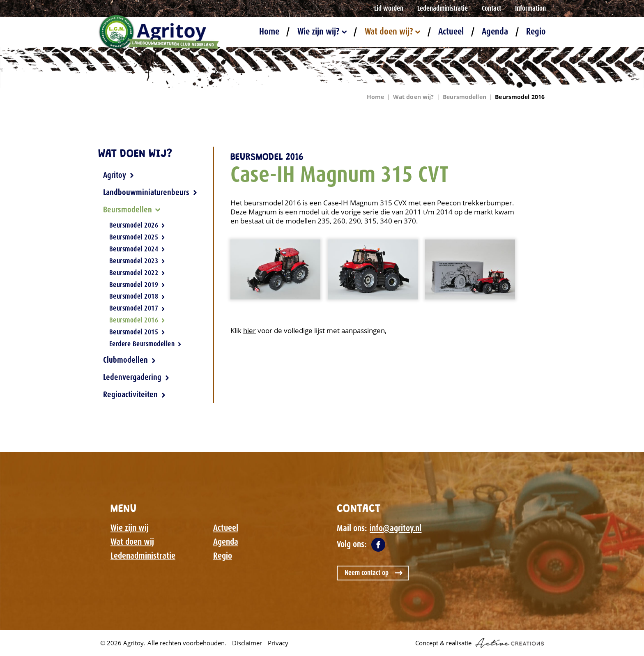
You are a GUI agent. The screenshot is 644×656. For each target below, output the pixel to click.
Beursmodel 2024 (137, 249)
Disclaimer (247, 643)
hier (250, 330)
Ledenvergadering (136, 377)
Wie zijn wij (130, 528)
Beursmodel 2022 (137, 273)
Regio (536, 32)
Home (269, 32)
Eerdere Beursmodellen (146, 344)
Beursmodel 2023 (137, 261)
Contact (491, 8)
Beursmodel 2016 (520, 97)
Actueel (451, 32)
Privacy (278, 643)
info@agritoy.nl (396, 528)
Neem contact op (367, 573)
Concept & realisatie (480, 643)
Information (530, 8)
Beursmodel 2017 (137, 308)
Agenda (495, 32)
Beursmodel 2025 (137, 237)
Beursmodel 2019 (137, 285)
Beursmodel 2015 (137, 332)
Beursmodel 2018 (137, 296)
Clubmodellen (130, 360)
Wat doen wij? (392, 32)
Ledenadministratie (443, 8)
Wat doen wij (132, 542)
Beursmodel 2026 (137, 226)
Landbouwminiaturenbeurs (150, 192)
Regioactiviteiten (135, 394)
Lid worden (389, 8)
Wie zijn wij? (322, 32)
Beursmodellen (465, 97)
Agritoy (119, 175)
